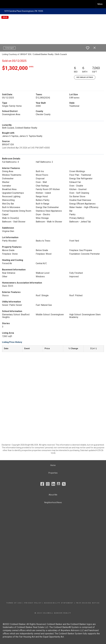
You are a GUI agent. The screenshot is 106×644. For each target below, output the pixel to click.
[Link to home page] (4, 4)
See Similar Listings (85, 77)
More (100, 4)
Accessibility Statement (59, 603)
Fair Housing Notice (88, 603)
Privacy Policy (33, 603)
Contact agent (9, 48)
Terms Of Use (14, 603)
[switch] (88, 48)
